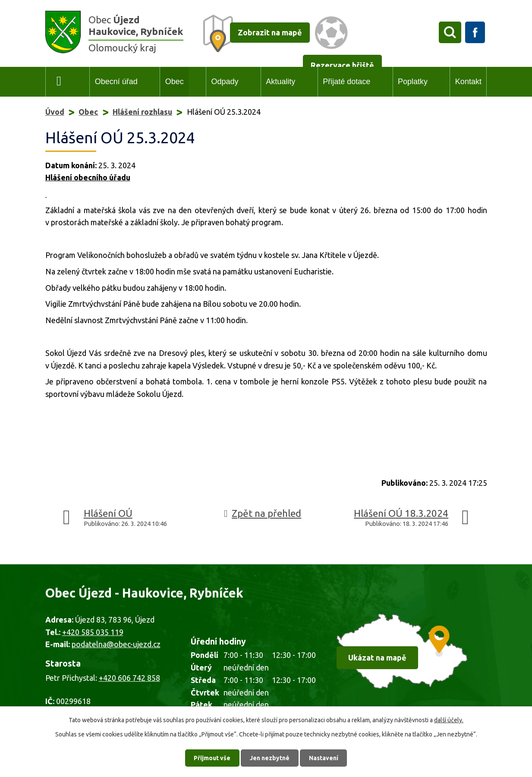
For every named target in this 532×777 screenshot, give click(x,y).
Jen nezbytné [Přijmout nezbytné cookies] (270, 758)
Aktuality (280, 82)
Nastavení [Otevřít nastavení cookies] (324, 758)
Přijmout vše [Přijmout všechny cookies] (212, 758)
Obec (175, 82)
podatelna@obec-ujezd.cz (116, 644)
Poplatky (413, 82)
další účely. (449, 720)
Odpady (225, 82)
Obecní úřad (116, 82)
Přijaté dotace (346, 82)
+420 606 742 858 (129, 678)
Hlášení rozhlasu (142, 112)
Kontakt (468, 82)
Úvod (59, 82)
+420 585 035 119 (93, 632)
